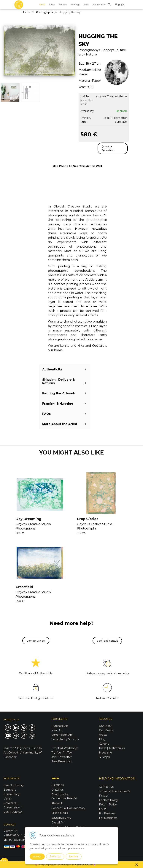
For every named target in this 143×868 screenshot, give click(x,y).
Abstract (57, 803)
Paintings (58, 785)
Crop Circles (88, 519)
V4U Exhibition (13, 812)
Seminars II (11, 803)
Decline (74, 856)
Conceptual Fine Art (64, 798)
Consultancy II (13, 807)
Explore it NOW (84, 865)
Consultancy (12, 794)
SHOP (42, 5)
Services (63, 5)
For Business (108, 813)
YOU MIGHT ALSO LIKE (71, 453)
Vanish (8, 799)
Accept (37, 856)
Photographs (60, 795)
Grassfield (24, 587)
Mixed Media (60, 813)
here (69, 865)
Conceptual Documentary (68, 808)
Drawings (57, 790)
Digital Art (58, 823)
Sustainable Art (61, 818)
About (86, 5)
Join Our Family (14, 785)
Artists (52, 5)
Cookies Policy (108, 800)
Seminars (10, 790)
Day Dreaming (28, 519)
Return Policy (108, 805)
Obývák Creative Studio (112, 96)
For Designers (108, 818)
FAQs (103, 809)
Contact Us (106, 787)
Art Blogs (75, 5)
